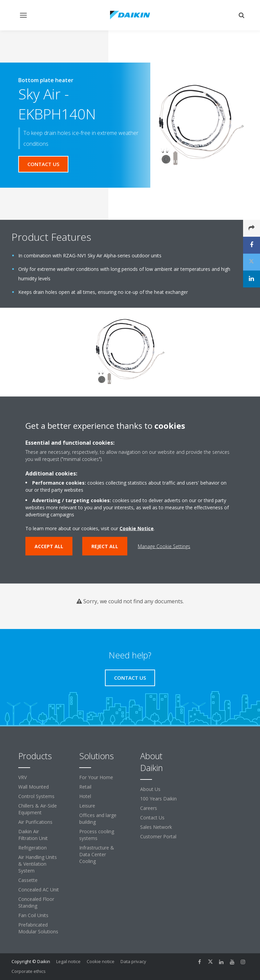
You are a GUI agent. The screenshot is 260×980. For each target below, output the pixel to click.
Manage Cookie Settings (164, 546)
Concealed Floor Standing (36, 902)
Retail (85, 787)
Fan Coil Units (33, 915)
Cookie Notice (137, 528)
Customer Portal (158, 836)
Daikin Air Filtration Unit (33, 835)
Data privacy (133, 961)
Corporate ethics (29, 971)
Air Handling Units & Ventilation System (38, 864)
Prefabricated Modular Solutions (38, 928)
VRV (23, 777)
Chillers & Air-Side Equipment (38, 809)
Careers (149, 808)
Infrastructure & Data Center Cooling (97, 854)
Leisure (87, 806)
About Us (150, 789)
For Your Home (96, 777)
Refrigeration (32, 848)
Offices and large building (98, 819)
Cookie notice (101, 961)
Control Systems (36, 796)
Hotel (85, 796)
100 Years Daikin (158, 799)
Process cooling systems (97, 835)
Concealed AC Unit (39, 890)
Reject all (105, 546)
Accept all (49, 546)
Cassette (28, 880)
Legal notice (68, 961)
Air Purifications (35, 822)
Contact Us (152, 818)
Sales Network (156, 827)
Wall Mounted (34, 787)
